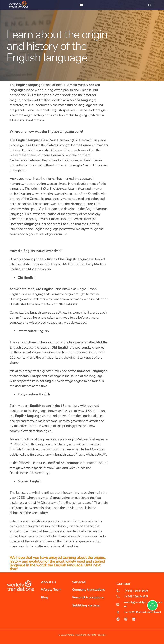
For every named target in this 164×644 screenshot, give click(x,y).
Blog (45, 597)
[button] (81, 5)
